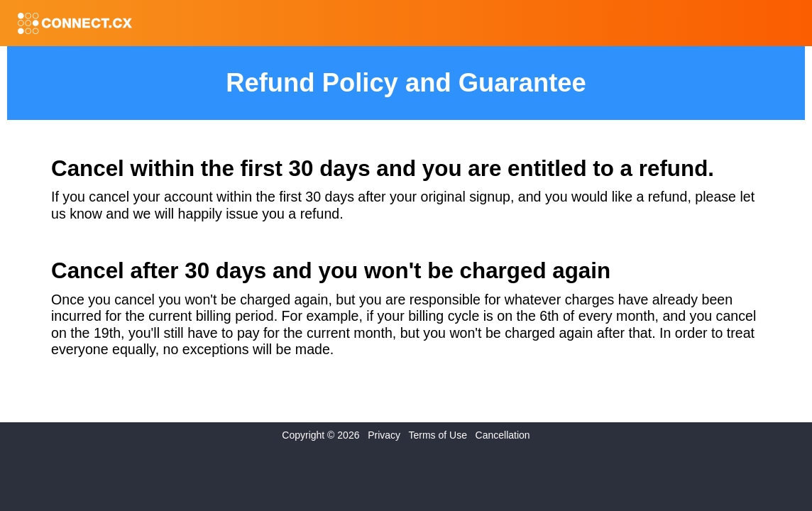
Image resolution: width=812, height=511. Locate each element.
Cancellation (503, 435)
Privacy (384, 435)
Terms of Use (437, 435)
